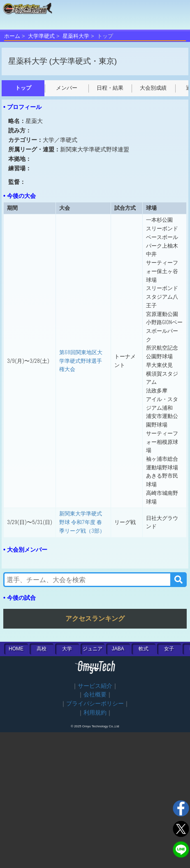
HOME (16, 649)
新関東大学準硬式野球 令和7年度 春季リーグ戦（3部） (82, 522)
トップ (23, 88)
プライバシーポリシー (95, 704)
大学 (67, 649)
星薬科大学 (76, 36)
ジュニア (93, 649)
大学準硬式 (41, 36)
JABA (118, 649)
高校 (42, 649)
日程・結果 (110, 88)
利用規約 (95, 713)
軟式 (144, 649)
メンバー (67, 88)
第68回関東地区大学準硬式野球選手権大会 (81, 361)
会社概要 (95, 695)
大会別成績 (153, 88)
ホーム (12, 36)
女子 (169, 649)
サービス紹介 (95, 686)
